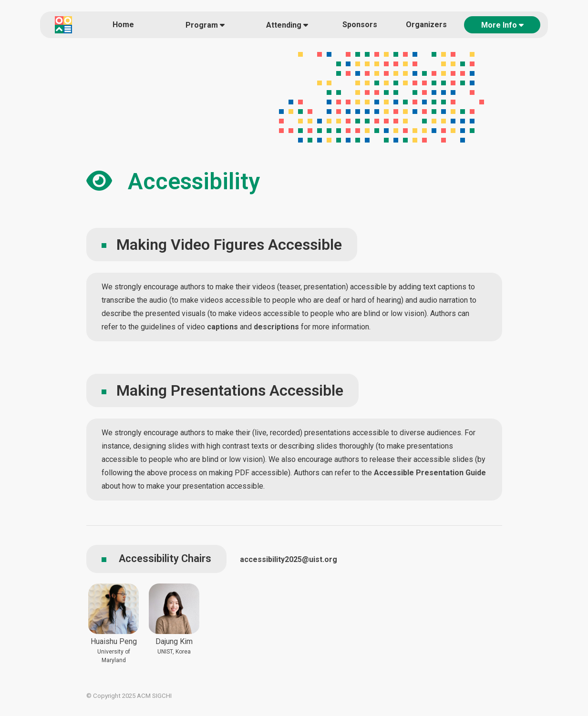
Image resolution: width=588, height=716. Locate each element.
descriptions (276, 327)
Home (123, 25)
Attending (287, 25)
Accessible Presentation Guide (430, 473)
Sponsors (360, 25)
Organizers (426, 25)
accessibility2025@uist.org (289, 559)
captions (222, 327)
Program (205, 25)
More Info (502, 25)
